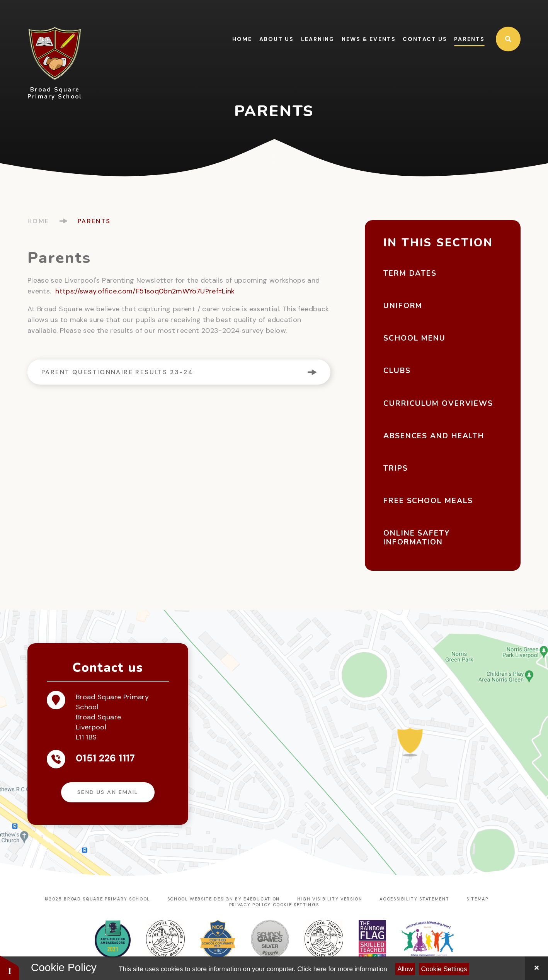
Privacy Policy (250, 905)
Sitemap (477, 899)
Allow (405, 969)
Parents (94, 221)
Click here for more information (342, 969)
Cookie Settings (444, 969)
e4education (262, 899)
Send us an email (108, 792)
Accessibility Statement (414, 899)
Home (38, 221)
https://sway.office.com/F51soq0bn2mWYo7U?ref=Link (145, 291)
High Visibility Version (330, 899)
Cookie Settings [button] (296, 905)
